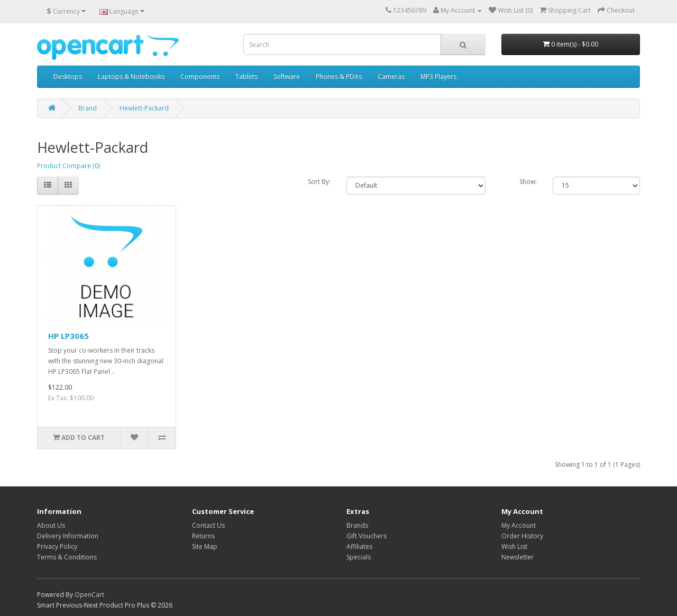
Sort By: (319, 182)
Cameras (391, 76)
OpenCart (89, 595)
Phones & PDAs (339, 76)
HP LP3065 (68, 336)
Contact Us (208, 525)
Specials (359, 557)
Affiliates (359, 546)
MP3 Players (438, 76)
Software (287, 76)
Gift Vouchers (367, 536)
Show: (528, 182)
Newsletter (518, 557)
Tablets (246, 76)
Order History (522, 536)
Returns (203, 536)
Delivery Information (68, 536)
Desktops (68, 76)
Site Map (205, 546)
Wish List (514, 546)
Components (200, 76)
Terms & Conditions (67, 557)
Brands (357, 525)
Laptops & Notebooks (131, 76)
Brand (88, 108)
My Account (519, 525)
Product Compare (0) (68, 166)
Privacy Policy (57, 546)
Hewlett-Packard (144, 108)
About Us (51, 525)
